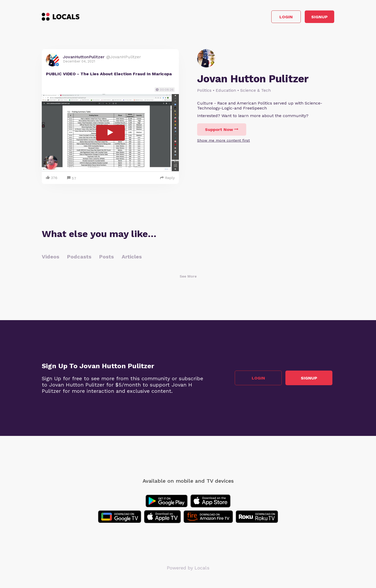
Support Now (222, 132)
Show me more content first (224, 142)
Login (260, 18)
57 (72, 180)
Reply (167, 180)
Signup (311, 18)
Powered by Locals (188, 570)
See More (188, 278)
